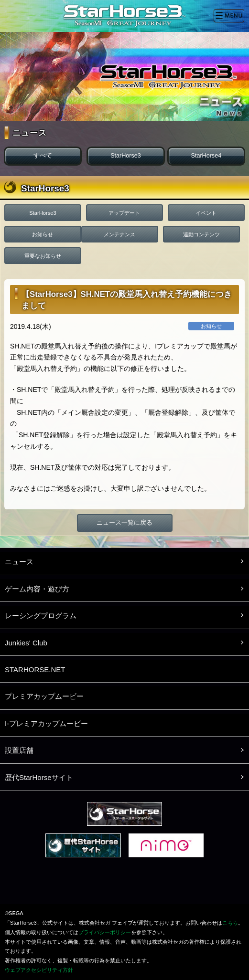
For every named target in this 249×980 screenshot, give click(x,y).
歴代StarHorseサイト (39, 777)
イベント (206, 213)
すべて (43, 156)
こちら (230, 923)
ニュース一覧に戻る (124, 523)
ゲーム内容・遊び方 (37, 589)
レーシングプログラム (41, 616)
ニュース (19, 562)
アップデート (124, 213)
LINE (157, 885)
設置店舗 (19, 750)
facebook (125, 885)
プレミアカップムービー (44, 696)
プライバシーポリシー (105, 932)
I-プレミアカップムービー (46, 723)
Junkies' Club (26, 643)
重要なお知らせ (43, 256)
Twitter (94, 885)
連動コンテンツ (201, 234)
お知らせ (43, 234)
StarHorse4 (206, 156)
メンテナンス (119, 234)
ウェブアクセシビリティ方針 (39, 970)
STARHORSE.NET (35, 669)
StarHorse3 (126, 156)
